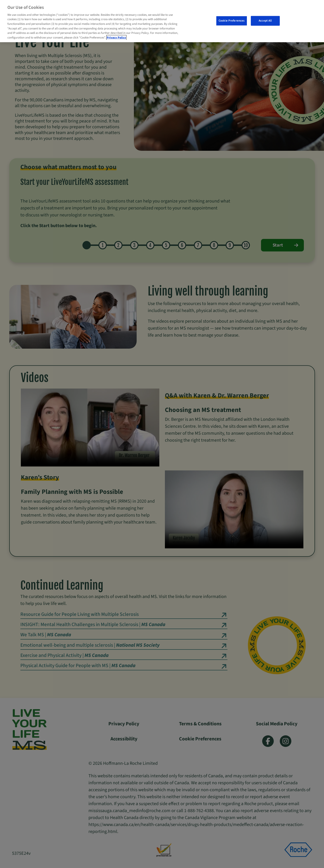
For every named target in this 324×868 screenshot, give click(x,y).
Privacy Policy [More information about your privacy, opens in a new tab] (116, 38)
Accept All (265, 21)
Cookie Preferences (232, 21)
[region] (162, 21)
